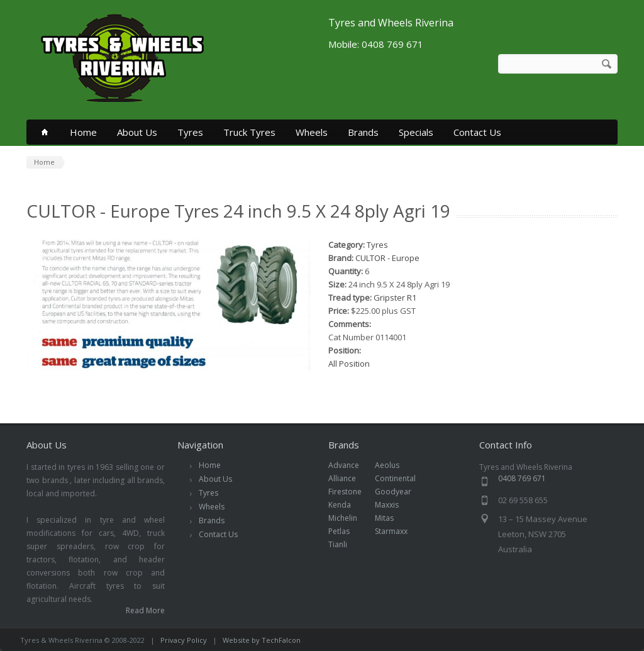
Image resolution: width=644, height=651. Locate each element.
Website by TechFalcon (262, 640)
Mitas (391, 518)
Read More (145, 610)
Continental (402, 478)
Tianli (344, 544)
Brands (363, 132)
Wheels (312, 132)
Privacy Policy (184, 640)
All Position (349, 364)
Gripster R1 (395, 298)
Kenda (346, 505)
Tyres (190, 132)
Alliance (349, 478)
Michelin (349, 518)
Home (83, 132)
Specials (416, 132)
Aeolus (394, 465)
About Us (137, 132)
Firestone (352, 492)
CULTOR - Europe (387, 258)
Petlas (346, 531)
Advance (350, 465)
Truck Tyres (249, 132)
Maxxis (393, 505)
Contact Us (477, 132)
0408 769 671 (522, 478)
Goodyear (400, 492)
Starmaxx (398, 531)
